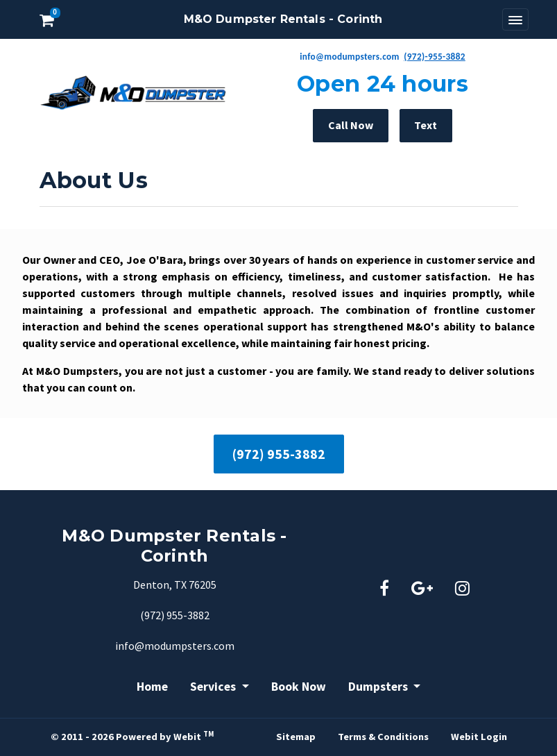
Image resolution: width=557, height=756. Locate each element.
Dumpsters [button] (379, 687)
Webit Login (479, 737)
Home (152, 687)
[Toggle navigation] (515, 19)
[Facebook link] (384, 589)
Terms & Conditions (383, 737)
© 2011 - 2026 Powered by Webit (132, 736)
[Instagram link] (462, 589)
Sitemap (296, 737)
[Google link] (422, 589)
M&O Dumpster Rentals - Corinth (283, 19)
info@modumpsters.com (175, 646)
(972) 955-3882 (279, 454)
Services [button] (214, 687)
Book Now (299, 687)
